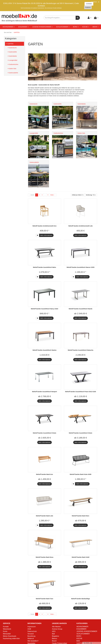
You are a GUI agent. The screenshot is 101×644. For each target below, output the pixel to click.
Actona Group (57, 629)
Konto (5, 631)
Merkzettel (7, 634)
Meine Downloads (10, 636)
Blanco (55, 638)
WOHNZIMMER (9, 27)
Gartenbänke (12, 56)
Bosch (54, 641)
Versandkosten (97, 643)
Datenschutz (32, 631)
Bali (53, 634)
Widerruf (31, 638)
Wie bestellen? (33, 641)
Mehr (95, 27)
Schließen (94, 2)
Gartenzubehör (13, 73)
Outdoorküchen (13, 64)
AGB (29, 629)
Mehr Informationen (46, 235)
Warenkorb (7, 629)
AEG (54, 631)
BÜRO (76, 27)
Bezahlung (31, 636)
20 (78, 195)
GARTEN (10, 44)
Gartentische (12, 48)
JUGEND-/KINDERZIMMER (42, 27)
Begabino (56, 636)
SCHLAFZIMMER (63, 27)
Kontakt (6, 627)
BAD (78, 641)
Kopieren (88, 7)
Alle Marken (56, 627)
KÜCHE (86, 27)
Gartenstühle (12, 52)
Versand (31, 634)
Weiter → (53, 195)
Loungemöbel (13, 60)
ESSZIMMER (24, 27)
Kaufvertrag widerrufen (11, 638)
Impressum (32, 627)
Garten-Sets (12, 69)
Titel (91, 195)
